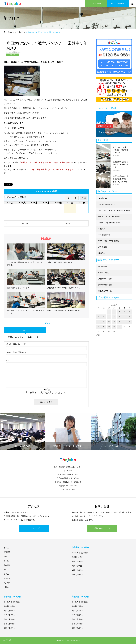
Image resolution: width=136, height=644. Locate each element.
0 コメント (25, 330)
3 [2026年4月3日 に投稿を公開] (119, 312)
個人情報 (7, 583)
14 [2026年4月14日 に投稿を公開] (104, 322)
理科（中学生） (10, 619)
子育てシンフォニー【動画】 (109, 217)
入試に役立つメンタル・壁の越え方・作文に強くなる (115, 212)
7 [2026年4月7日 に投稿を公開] (104, 317)
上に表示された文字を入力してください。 (46, 393)
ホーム (6, 548)
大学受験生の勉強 (105, 285)
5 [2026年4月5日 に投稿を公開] (130, 312)
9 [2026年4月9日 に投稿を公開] (114, 317)
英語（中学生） (10, 628)
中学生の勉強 (103, 273)
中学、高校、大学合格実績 (109, 241)
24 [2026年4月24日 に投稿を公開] (119, 327)
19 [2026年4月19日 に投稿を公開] (130, 322)
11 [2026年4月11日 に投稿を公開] (125, 317)
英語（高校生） (78, 628)
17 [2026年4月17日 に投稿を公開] (119, 322)
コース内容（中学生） (12, 602)
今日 (84, 198)
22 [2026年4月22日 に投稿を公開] (109, 327)
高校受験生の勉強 (105, 279)
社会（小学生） (78, 575)
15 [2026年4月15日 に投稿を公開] (109, 322)
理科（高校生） (78, 619)
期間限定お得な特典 (104, 126)
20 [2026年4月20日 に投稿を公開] (99, 327)
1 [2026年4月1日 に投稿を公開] (109, 312)
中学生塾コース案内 (12, 597)
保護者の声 (103, 198)
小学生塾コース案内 (80, 547)
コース (6, 561)
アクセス (7, 578)
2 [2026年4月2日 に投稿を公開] (114, 312)
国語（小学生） (78, 562)
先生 (5, 570)
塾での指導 (103, 267)
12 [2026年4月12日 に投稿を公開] (130, 317)
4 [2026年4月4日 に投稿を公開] (125, 312)
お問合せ (7, 587)
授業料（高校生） (78, 606)
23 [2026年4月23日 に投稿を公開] (114, 327)
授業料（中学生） (10, 606)
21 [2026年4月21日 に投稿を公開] (104, 327)
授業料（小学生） (78, 557)
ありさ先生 (103, 247)
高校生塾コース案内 (80, 597)
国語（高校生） (78, 611)
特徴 (5, 557)
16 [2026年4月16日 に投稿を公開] (114, 322)
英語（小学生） (78, 570)
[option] (114, 124)
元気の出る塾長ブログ (107, 204)
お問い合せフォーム (102, 528)
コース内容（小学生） (80, 553)
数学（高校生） (78, 615)
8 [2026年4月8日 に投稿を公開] (109, 317)
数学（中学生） (10, 615)
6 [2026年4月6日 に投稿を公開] (99, 317)
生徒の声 (13, 55)
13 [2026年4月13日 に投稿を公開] (99, 322)
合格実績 (7, 565)
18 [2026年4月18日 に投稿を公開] (125, 322)
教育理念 (7, 552)
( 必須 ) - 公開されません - (17, 352)
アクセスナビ (34, 528)
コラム (6, 574)
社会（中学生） (10, 624)
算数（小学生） (78, 566)
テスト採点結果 (104, 235)
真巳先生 (102, 253)
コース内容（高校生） (80, 602)
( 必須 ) (16, 344)
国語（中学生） (10, 611)
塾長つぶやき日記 (105, 291)
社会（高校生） (78, 624)
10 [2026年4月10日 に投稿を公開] (119, 317)
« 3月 (98, 335)
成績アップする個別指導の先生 (110, 223)
